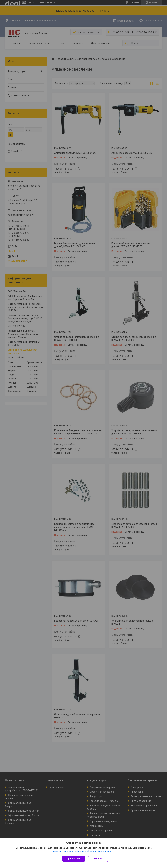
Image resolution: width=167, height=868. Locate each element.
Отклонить (98, 859)
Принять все (74, 859)
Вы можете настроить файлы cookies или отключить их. (82, 851)
